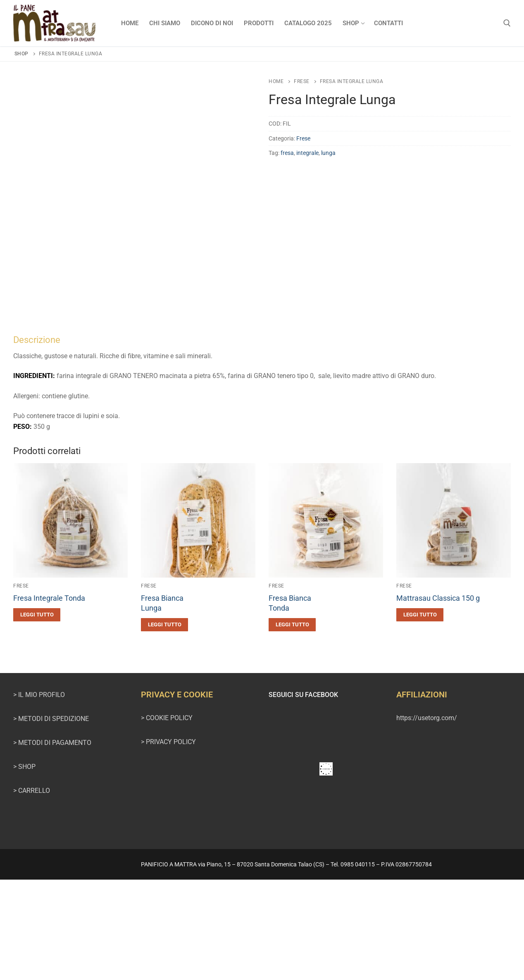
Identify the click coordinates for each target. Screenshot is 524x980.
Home (276, 81)
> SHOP (24, 867)
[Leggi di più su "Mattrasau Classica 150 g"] (420, 715)
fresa (287, 153)
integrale (307, 153)
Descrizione (37, 440)
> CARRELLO (32, 891)
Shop (21, 54)
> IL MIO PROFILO (39, 795)
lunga (328, 153)
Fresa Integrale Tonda (49, 699)
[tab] (262, 484)
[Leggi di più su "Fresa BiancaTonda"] (292, 725)
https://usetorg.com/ (427, 819)
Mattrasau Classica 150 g (438, 699)
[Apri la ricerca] (507, 23)
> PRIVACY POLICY (168, 842)
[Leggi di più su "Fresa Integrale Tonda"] (37, 715)
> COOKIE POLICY (167, 819)
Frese (302, 81)
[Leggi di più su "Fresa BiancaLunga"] (164, 725)
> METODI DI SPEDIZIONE (51, 819)
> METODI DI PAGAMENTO (52, 843)
